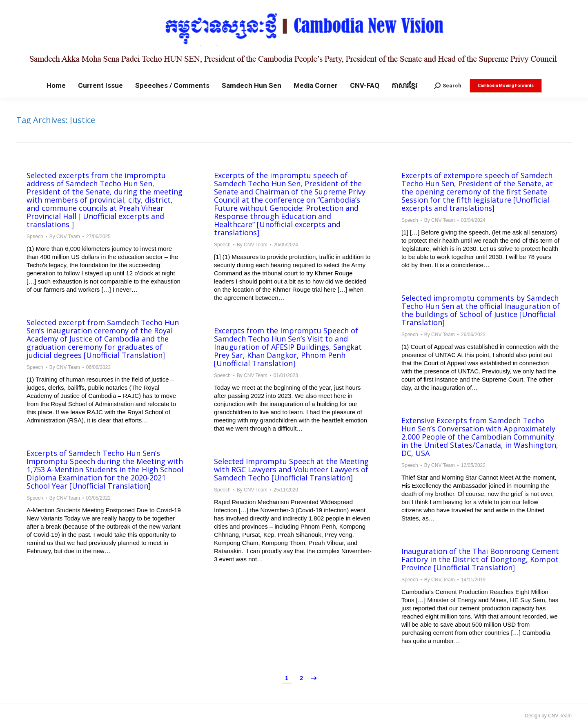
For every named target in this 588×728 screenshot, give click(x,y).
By (65, 237)
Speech (35, 237)
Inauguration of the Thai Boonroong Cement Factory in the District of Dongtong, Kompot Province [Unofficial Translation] (480, 559)
